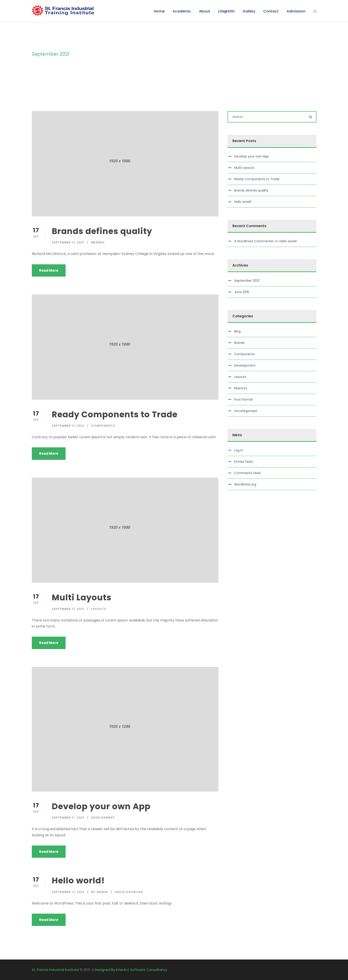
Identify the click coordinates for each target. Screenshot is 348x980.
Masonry (241, 388)
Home (159, 11)
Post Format (244, 399)
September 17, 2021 (68, 242)
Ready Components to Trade (115, 414)
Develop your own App (101, 806)
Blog (237, 331)
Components (103, 426)
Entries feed (243, 462)
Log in (239, 450)
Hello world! (78, 880)
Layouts (99, 609)
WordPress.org (245, 484)
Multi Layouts (82, 597)
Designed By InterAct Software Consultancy (131, 970)
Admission (296, 11)
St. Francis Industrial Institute (55, 970)
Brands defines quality (102, 231)
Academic (182, 11)
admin (102, 892)
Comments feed (247, 473)
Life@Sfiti (226, 11)
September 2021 (247, 281)
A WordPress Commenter (254, 241)
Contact (271, 11)
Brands (98, 242)
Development (103, 818)
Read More (49, 270)
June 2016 (242, 292)
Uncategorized (129, 892)
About (205, 11)
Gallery (249, 11)
